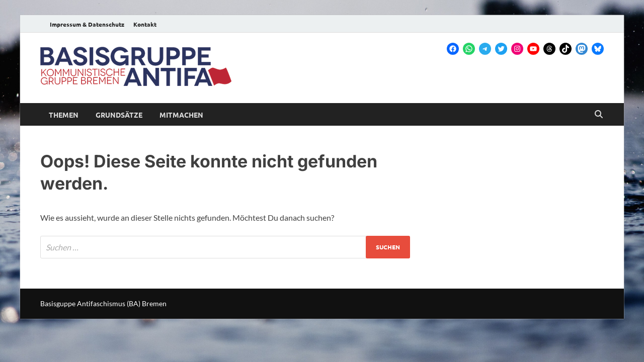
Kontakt (145, 24)
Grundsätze (119, 115)
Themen (64, 115)
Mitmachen (181, 115)
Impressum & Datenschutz (87, 24)
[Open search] (599, 115)
